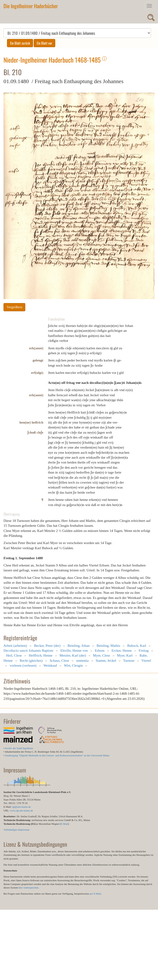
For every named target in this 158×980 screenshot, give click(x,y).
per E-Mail (95, 894)
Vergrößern (14, 307)
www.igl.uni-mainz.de (22, 810)
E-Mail (64, 824)
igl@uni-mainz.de (21, 807)
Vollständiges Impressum (17, 830)
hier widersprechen (29, 888)
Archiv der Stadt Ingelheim (19, 748)
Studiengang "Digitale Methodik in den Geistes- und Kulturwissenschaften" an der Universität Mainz (57, 755)
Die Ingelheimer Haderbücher (31, 6)
